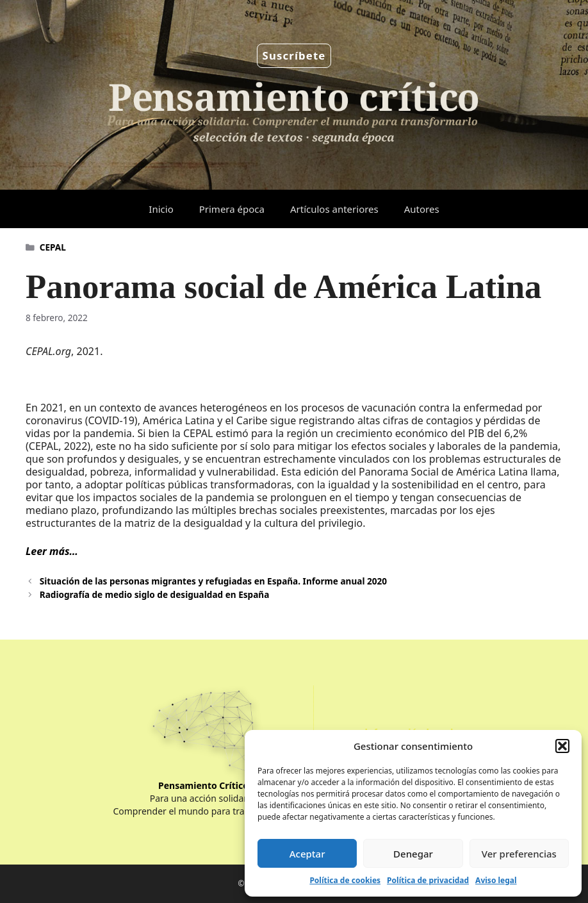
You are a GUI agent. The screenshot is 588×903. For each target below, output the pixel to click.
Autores (422, 209)
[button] (562, 746)
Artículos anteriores (334, 209)
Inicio (161, 209)
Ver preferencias (519, 854)
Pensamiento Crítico (203, 785)
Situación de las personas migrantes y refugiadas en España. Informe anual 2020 (213, 581)
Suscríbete (294, 55)
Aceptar (307, 854)
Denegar (413, 854)
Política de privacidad (428, 880)
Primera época (232, 209)
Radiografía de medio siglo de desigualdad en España (155, 594)
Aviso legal (496, 880)
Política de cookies (345, 880)
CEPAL (53, 247)
